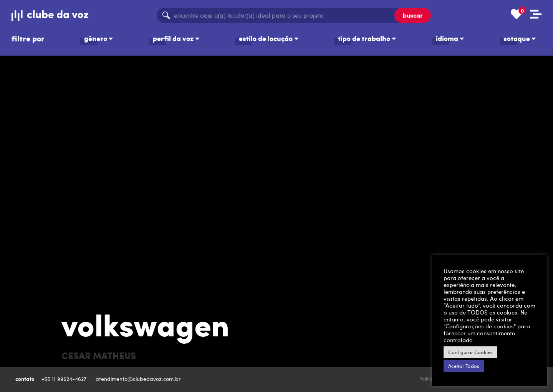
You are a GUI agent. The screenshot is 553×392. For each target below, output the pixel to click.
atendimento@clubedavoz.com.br (139, 379)
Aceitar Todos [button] (464, 366)
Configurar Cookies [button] (470, 352)
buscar (413, 15)
